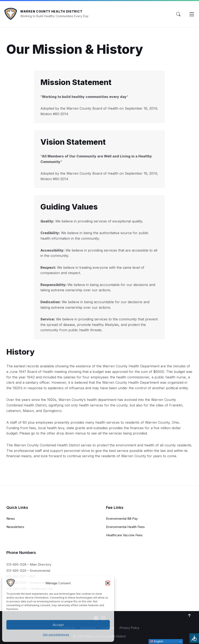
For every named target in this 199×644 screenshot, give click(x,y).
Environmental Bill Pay (122, 519)
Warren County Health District (51, 11)
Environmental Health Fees (125, 527)
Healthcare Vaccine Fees (124, 535)
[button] (108, 583)
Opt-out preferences (56, 635)
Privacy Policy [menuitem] (130, 628)
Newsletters (15, 527)
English (156, 641)
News (11, 519)
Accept (58, 625)
